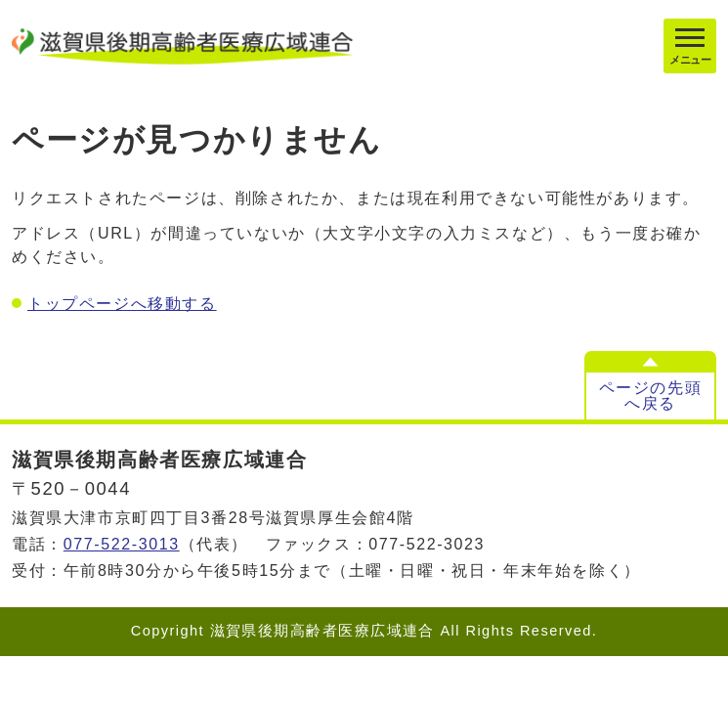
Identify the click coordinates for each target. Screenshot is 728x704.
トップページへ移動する (122, 304)
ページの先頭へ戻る (651, 396)
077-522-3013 (122, 544)
